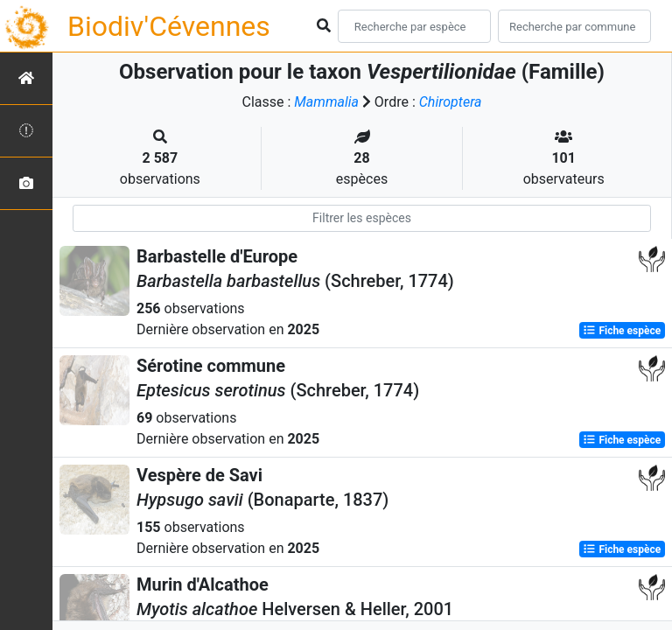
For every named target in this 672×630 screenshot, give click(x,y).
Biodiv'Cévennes (169, 26)
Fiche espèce (622, 331)
